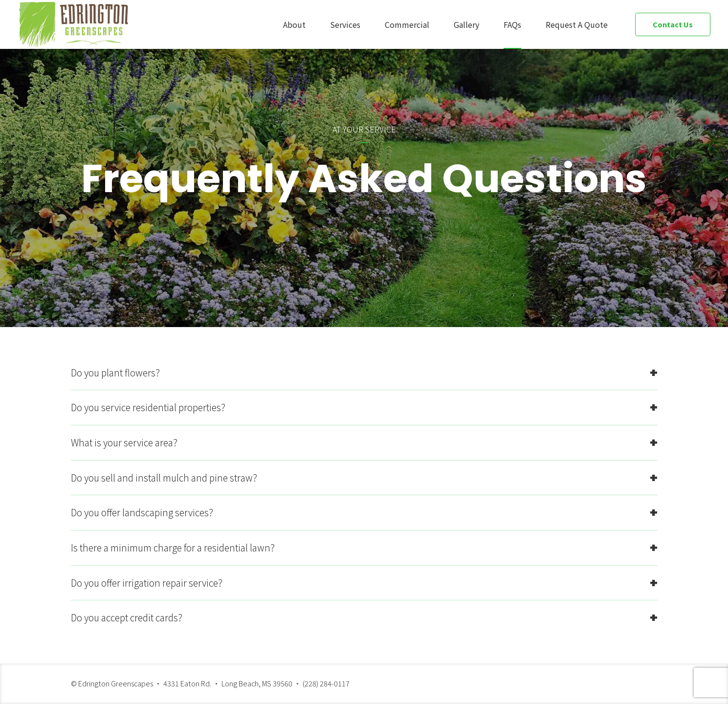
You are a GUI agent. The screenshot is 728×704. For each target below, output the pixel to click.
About (294, 24)
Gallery (466, 24)
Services (345, 24)
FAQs (512, 24)
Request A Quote (577, 24)
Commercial (407, 24)
